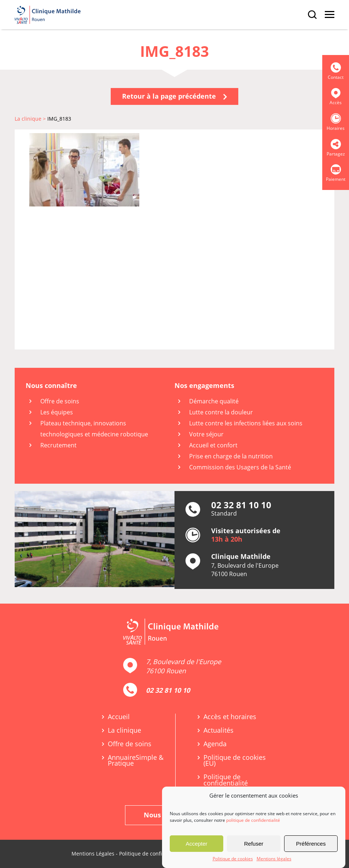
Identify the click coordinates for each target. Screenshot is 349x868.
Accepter (196, 844)
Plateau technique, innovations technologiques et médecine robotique (94, 429)
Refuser (254, 844)
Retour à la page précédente (174, 96)
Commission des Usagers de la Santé (240, 467)
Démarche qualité (214, 401)
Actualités (218, 730)
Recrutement (58, 445)
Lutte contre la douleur (221, 412)
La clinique (124, 730)
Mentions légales (274, 859)
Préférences (311, 844)
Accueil (119, 717)
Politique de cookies (233, 859)
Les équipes (57, 412)
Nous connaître (51, 385)
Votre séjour (206, 434)
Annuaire (136, 761)
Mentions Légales (93, 854)
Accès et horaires (230, 717)
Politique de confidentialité (226, 780)
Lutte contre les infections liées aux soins (246, 423)
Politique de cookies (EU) (235, 761)
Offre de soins (60, 401)
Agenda (215, 744)
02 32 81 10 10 (168, 690)
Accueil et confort (213, 445)
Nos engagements (204, 385)
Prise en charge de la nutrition (231, 456)
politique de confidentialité (253, 820)
